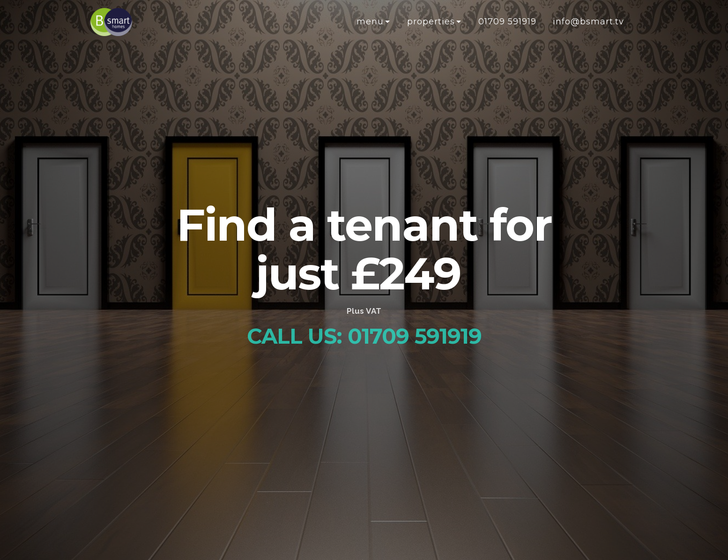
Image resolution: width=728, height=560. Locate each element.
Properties (431, 22)
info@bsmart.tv (588, 22)
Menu (370, 22)
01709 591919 (507, 22)
